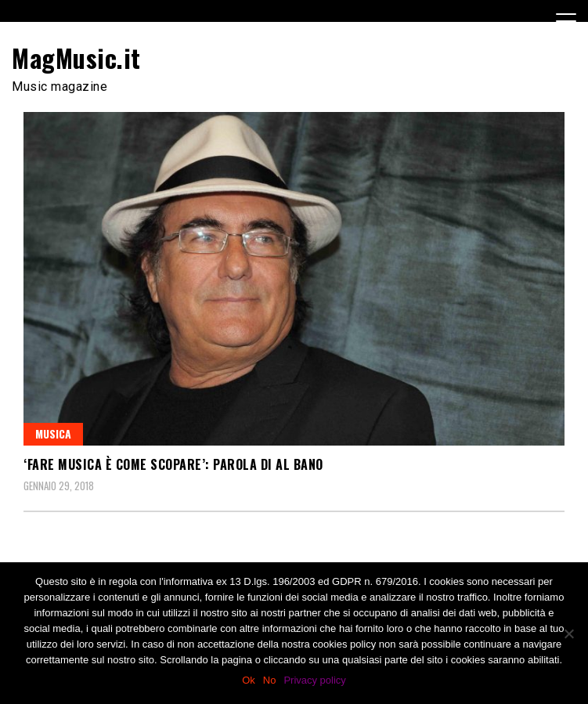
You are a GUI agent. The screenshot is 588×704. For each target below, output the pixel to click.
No (270, 680)
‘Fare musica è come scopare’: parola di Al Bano (173, 464)
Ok (249, 680)
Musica (53, 433)
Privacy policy (314, 680)
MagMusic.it (76, 58)
